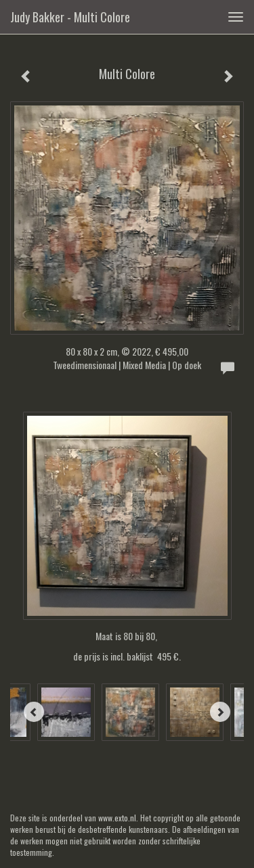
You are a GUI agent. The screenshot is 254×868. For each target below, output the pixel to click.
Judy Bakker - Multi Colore (70, 17)
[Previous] (34, 712)
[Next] (220, 712)
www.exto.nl (117, 818)
